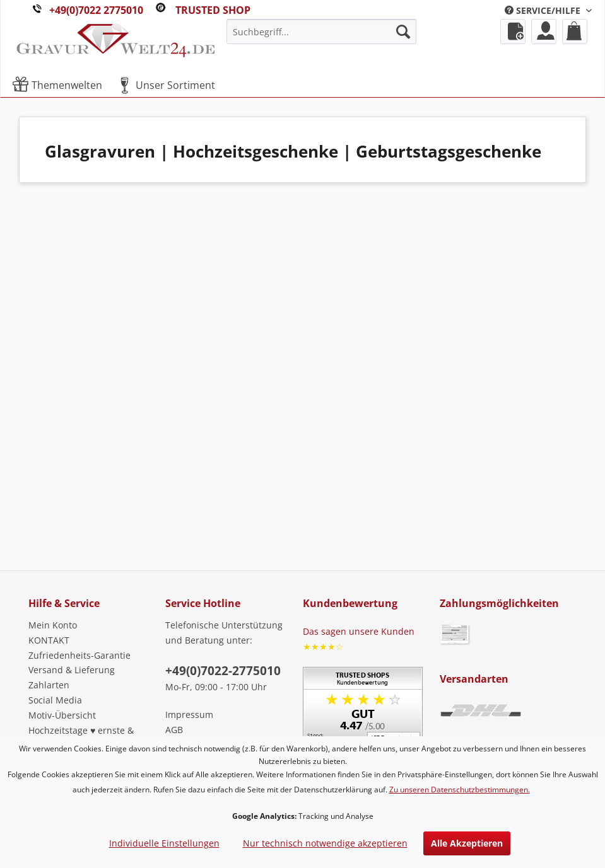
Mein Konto (53, 625)
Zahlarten (49, 685)
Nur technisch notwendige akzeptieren (325, 843)
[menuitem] (548, 10)
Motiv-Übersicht (62, 715)
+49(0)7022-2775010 (223, 671)
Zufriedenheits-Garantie (79, 655)
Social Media (55, 700)
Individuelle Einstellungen (164, 843)
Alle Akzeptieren (467, 843)
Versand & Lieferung (72, 670)
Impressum (189, 715)
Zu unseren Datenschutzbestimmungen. (460, 790)
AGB (174, 730)
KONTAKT (49, 640)
